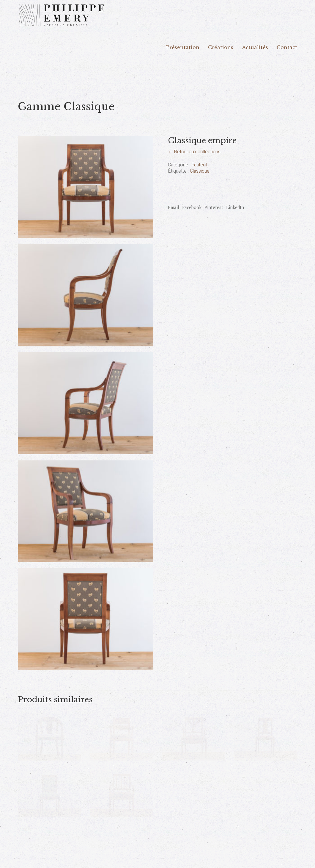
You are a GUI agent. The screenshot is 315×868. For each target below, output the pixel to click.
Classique (200, 171)
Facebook (192, 207)
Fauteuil (199, 165)
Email (174, 207)
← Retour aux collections (194, 152)
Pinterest (214, 207)
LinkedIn (235, 207)
